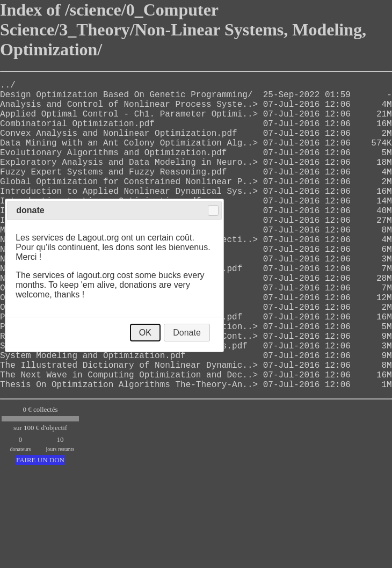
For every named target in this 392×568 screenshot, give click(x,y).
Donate (187, 333)
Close (213, 210)
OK (145, 333)
